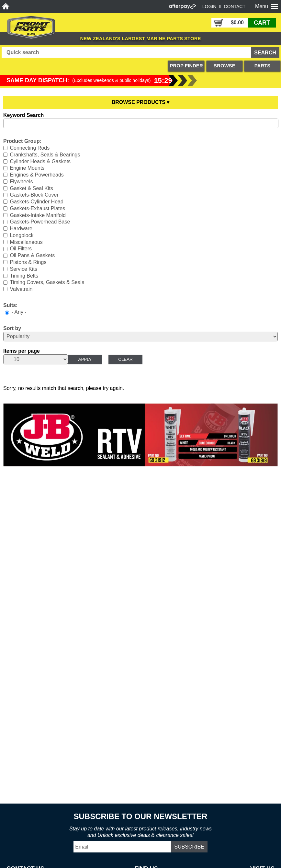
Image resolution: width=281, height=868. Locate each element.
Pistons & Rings (28, 262)
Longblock (22, 235)
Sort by (12, 328)
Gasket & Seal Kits (31, 188)
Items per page (22, 351)
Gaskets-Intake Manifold (38, 215)
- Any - (19, 312)
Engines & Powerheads (37, 175)
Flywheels (21, 182)
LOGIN (209, 6)
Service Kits (23, 269)
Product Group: (22, 141)
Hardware (21, 228)
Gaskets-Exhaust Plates (37, 208)
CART (262, 23)
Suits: (10, 305)
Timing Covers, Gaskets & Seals (47, 282)
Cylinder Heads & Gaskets (40, 161)
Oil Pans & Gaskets (32, 255)
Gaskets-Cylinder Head (36, 202)
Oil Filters (21, 249)
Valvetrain (21, 289)
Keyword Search (23, 115)
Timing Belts (24, 275)
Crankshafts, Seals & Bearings (45, 155)
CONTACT (235, 6)
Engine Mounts (27, 168)
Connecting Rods (30, 148)
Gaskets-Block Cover (34, 195)
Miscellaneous (26, 242)
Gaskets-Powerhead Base (40, 222)
